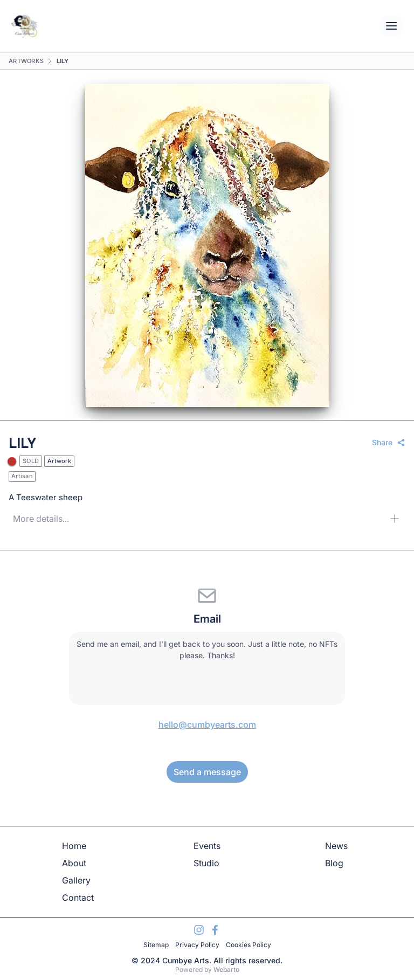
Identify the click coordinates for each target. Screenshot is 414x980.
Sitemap (156, 945)
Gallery (76, 880)
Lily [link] (63, 61)
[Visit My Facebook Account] (215, 930)
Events (207, 846)
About (74, 863)
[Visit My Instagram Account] (199, 930)
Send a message (207, 772)
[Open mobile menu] (391, 26)
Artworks (26, 61)
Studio (206, 863)
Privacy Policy (197, 945)
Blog (334, 863)
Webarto (226, 969)
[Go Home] (25, 26)
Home (74, 846)
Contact (78, 898)
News (336, 846)
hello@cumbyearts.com (207, 724)
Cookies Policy (249, 945)
